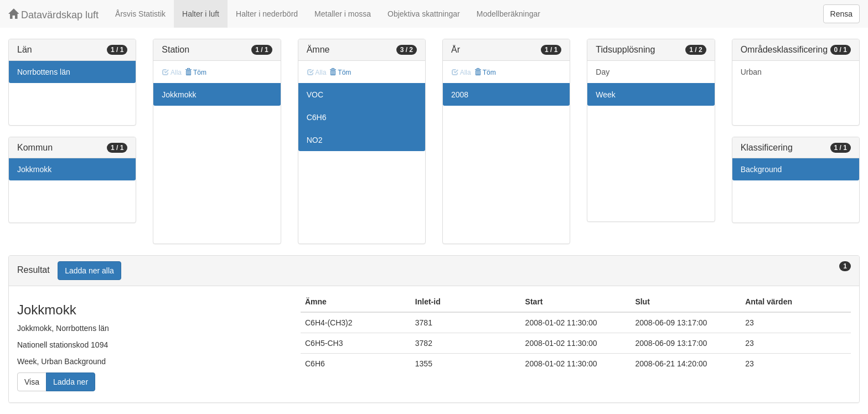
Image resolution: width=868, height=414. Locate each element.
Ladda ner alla (89, 271)
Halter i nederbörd (267, 14)
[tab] (434, 271)
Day (603, 72)
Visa (32, 382)
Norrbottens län (44, 72)
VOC (315, 95)
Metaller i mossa (343, 14)
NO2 (315, 140)
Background (761, 169)
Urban (751, 72)
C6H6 (317, 117)
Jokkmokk (34, 169)
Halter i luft (201, 14)
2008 (460, 95)
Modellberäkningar (508, 14)
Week (606, 95)
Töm (196, 73)
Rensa (841, 14)
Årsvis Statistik (140, 14)
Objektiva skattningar (424, 14)
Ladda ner (71, 382)
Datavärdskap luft (53, 15)
